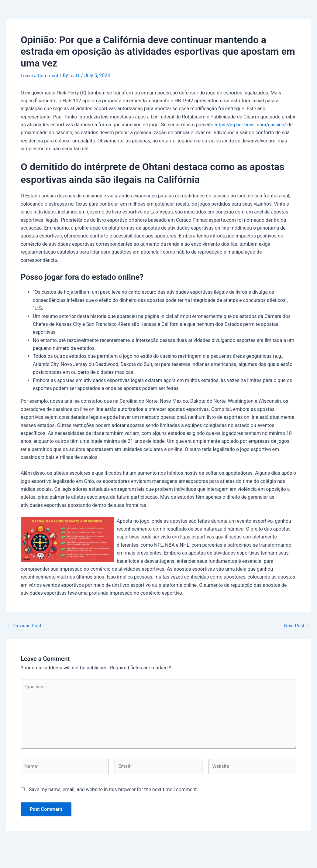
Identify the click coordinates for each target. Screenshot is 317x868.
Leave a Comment (40, 75)
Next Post (297, 625)
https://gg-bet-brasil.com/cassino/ (252, 125)
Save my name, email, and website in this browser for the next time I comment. (114, 793)
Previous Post (25, 625)
